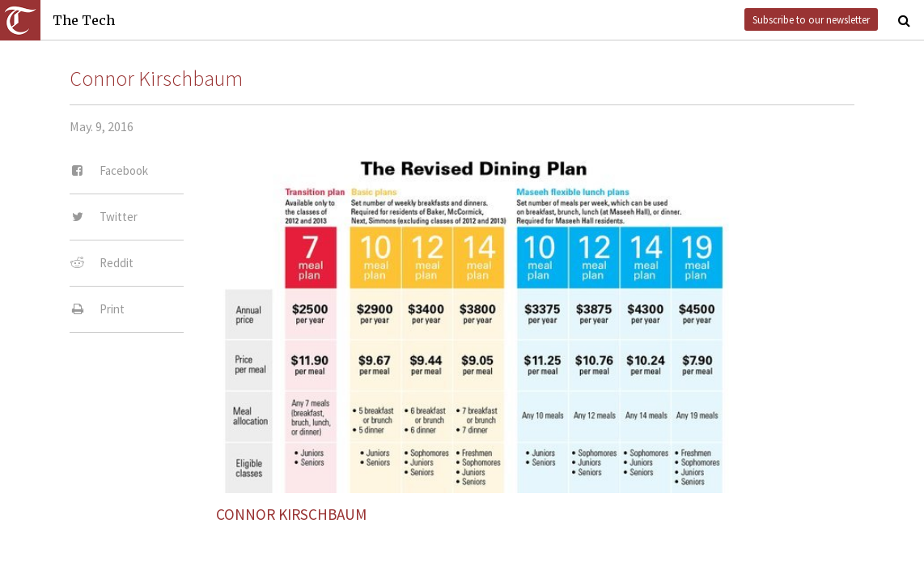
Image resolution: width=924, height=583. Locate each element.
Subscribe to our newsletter (811, 19)
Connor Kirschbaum (156, 79)
